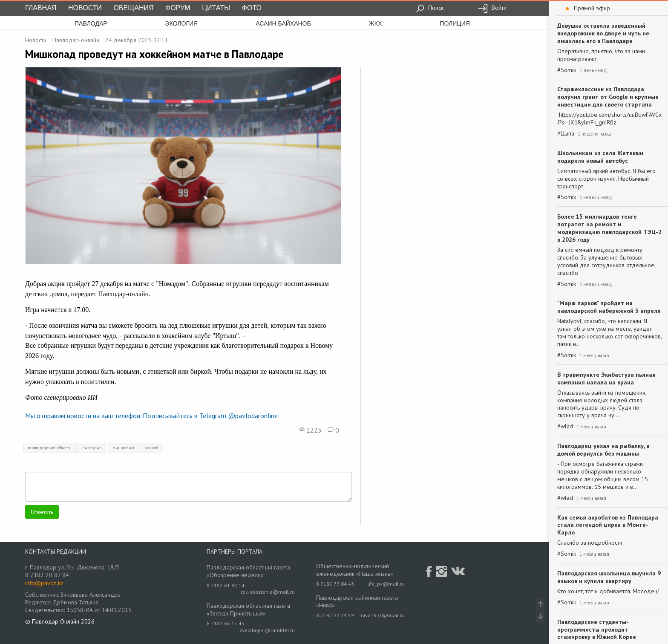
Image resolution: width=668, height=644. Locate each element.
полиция (455, 23)
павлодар (92, 448)
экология (182, 23)
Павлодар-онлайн (76, 40)
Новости (85, 8)
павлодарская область (49, 448)
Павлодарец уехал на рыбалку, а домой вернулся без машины (603, 450)
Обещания (134, 8)
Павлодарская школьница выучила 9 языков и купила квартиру (609, 577)
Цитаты (216, 8)
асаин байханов (283, 23)
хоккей (152, 448)
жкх (375, 23)
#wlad (565, 426)
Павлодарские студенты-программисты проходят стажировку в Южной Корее (597, 630)
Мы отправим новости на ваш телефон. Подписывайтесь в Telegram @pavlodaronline (151, 416)
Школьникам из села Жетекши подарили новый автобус (600, 157)
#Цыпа (566, 134)
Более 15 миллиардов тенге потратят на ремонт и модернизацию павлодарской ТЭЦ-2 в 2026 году (609, 228)
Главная (41, 8)
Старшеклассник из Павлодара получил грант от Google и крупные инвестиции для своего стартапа (608, 97)
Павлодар (91, 23)
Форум (178, 8)
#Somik (567, 70)
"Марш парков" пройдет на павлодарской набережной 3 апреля (609, 307)
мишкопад (123, 448)
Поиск (430, 8)
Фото (252, 8)
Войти (492, 8)
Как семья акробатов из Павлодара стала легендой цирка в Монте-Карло (608, 525)
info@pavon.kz (44, 583)
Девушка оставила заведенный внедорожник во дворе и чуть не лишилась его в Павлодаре (603, 33)
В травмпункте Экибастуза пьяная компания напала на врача (606, 378)
